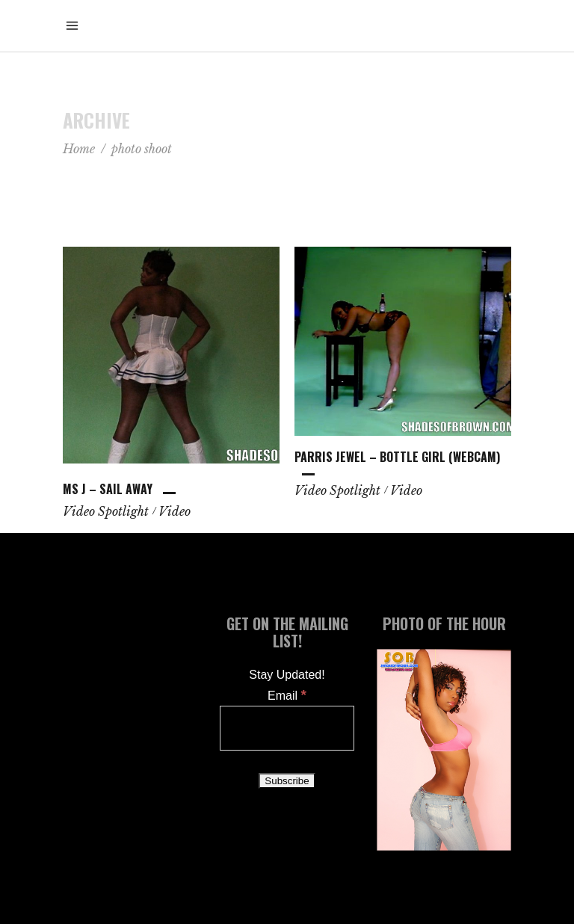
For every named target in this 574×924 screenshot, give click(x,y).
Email (287, 696)
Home (79, 149)
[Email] (287, 728)
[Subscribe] (287, 781)
